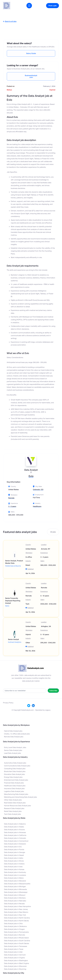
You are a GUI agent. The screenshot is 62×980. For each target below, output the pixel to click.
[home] (7, 6)
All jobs (53, 532)
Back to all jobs (10, 21)
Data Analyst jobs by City (14, 973)
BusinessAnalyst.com (31, 76)
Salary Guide (31, 53)
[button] (29, 6)
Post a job (53, 6)
